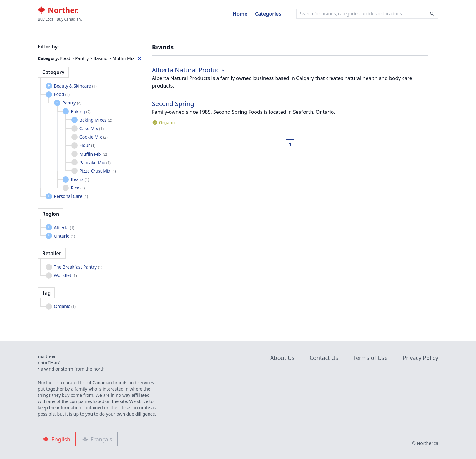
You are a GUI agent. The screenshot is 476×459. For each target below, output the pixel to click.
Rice (78, 188)
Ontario (64, 236)
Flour (88, 145)
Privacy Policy (420, 358)
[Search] (432, 14)
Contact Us (324, 358)
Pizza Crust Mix (98, 171)
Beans (80, 179)
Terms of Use (370, 358)
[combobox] (367, 14)
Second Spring (173, 104)
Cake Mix (91, 128)
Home (240, 14)
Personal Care (71, 196)
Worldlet (65, 275)
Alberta (64, 227)
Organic (65, 306)
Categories (268, 14)
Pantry (72, 103)
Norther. (58, 10)
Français (97, 439)
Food (62, 94)
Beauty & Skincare (75, 86)
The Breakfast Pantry (78, 267)
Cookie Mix (94, 137)
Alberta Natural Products (188, 70)
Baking (81, 111)
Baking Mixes (96, 120)
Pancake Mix (95, 162)
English (57, 439)
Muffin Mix (93, 154)
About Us (282, 358)
